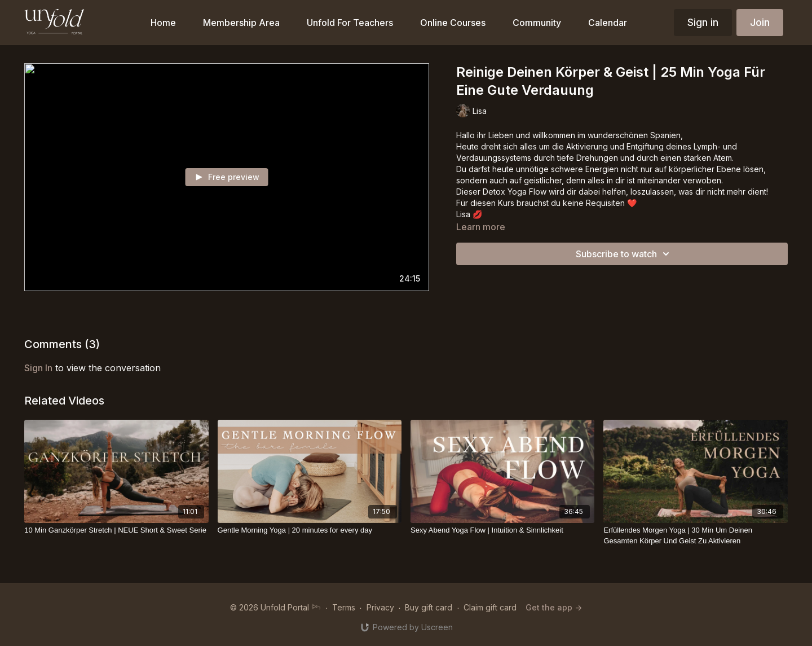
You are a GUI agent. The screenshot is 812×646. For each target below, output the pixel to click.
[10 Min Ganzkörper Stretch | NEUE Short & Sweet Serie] (116, 530)
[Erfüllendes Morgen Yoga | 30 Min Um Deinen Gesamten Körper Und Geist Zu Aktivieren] (695, 536)
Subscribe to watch (624, 254)
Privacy (380, 607)
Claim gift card (490, 607)
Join (760, 22)
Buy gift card (429, 607)
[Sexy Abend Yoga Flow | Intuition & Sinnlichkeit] (502, 530)
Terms (344, 607)
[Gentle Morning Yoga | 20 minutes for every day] (310, 530)
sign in (38, 368)
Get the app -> (554, 607)
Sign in (703, 22)
